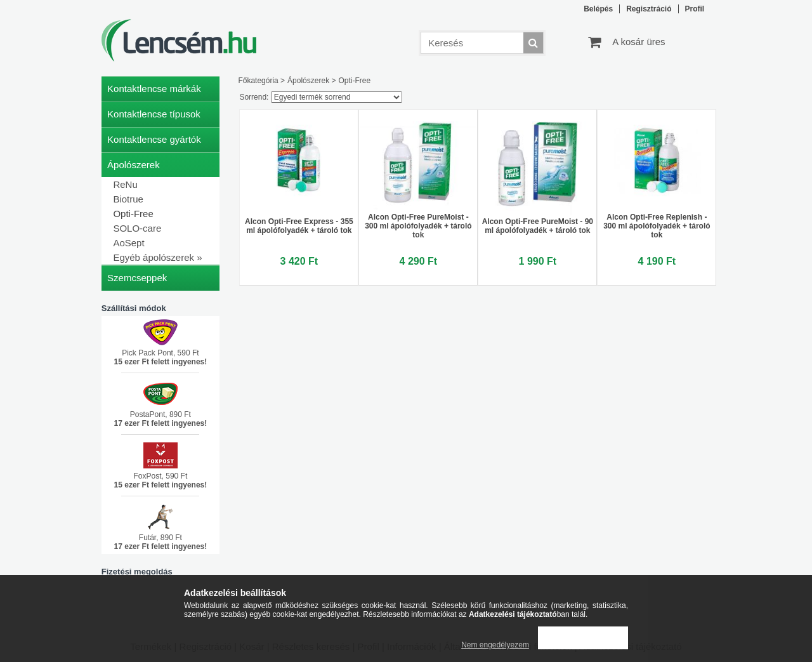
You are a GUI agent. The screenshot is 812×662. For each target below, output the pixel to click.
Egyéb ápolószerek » (157, 257)
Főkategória (258, 81)
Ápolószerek (308, 81)
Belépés (598, 9)
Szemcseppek (137, 278)
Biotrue (128, 199)
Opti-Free (133, 214)
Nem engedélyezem (495, 645)
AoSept (128, 243)
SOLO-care (137, 228)
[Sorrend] (337, 97)
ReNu (125, 184)
